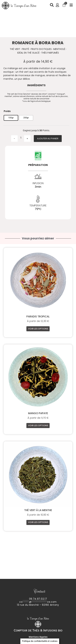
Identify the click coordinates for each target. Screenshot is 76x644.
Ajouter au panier (48, 139)
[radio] (11, 118)
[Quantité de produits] (21, 138)
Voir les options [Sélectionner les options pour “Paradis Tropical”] (38, 329)
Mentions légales (38, 637)
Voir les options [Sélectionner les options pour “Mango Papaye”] (38, 425)
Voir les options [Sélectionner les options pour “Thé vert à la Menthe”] (38, 522)
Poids (7, 111)
